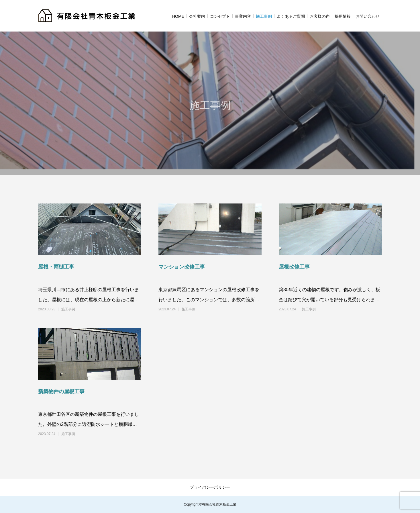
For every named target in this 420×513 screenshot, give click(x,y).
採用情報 (343, 16)
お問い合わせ (368, 16)
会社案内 (197, 16)
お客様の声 (320, 16)
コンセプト (220, 16)
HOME (178, 16)
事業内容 (243, 16)
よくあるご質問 (291, 16)
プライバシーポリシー (210, 487)
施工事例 (264, 16)
